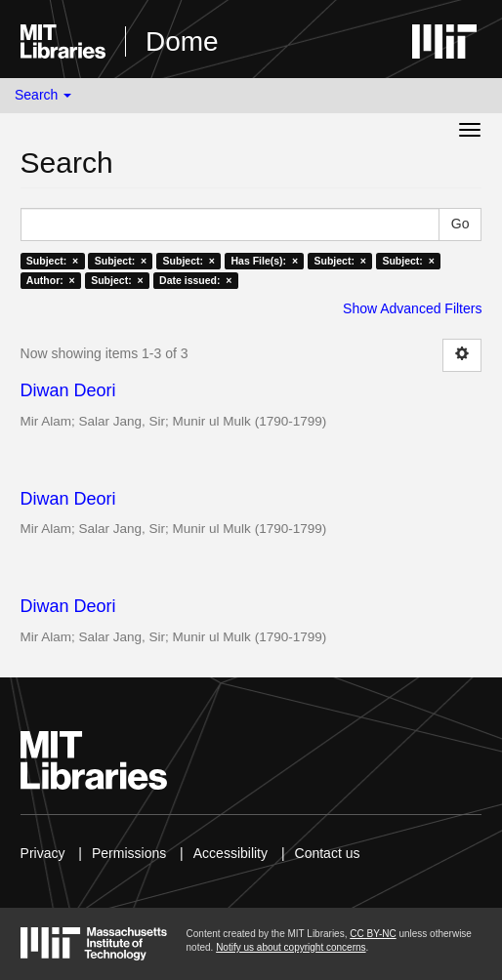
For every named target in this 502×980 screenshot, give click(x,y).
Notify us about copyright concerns (291, 947)
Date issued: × (195, 280)
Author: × (51, 280)
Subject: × (52, 261)
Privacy (43, 853)
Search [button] (43, 95)
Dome (182, 41)
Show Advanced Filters (412, 308)
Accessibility (230, 853)
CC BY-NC (373, 934)
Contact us (328, 853)
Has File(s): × (264, 261)
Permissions (129, 853)
